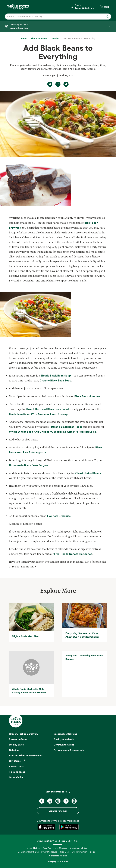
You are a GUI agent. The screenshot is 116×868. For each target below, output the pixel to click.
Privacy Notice (33, 848)
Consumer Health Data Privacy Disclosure (37, 852)
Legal (93, 852)
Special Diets (16, 767)
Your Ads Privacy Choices (55, 848)
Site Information (79, 852)
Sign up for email (58, 811)
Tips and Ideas (17, 772)
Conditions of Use (78, 848)
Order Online (16, 777)
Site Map (64, 852)
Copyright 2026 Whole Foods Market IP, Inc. (58, 841)
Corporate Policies (58, 856)
